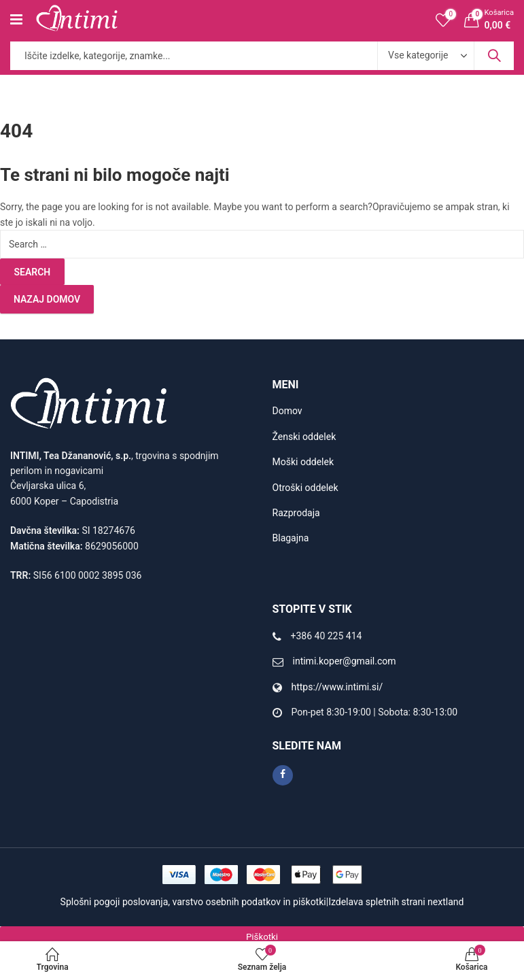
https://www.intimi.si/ (337, 687)
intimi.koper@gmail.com (345, 661)
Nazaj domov (47, 299)
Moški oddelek (303, 462)
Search (494, 56)
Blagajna (291, 538)
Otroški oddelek (305, 488)
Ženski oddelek (304, 437)
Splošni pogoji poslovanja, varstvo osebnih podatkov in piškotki (193, 902)
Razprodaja (296, 513)
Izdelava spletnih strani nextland (396, 902)
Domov (287, 411)
